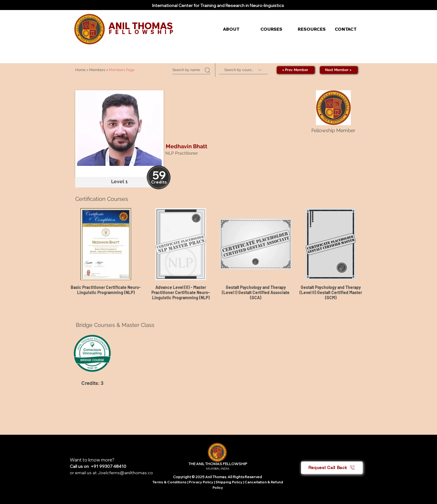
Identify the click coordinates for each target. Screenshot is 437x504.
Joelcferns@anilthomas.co (125, 473)
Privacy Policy (201, 482)
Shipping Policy (229, 482)
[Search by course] (243, 70)
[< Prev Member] (296, 70)
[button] (237, 29)
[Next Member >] (339, 70)
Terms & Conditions (169, 482)
